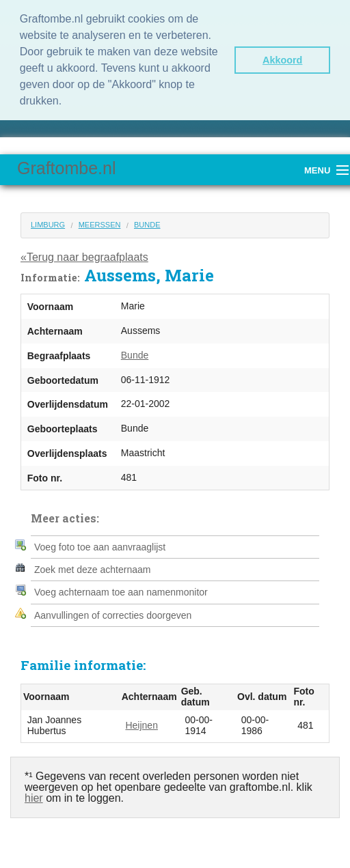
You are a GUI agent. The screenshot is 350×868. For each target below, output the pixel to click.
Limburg (48, 225)
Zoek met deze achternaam (92, 570)
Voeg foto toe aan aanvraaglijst (100, 547)
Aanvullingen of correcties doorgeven (113, 615)
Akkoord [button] (282, 60)
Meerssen (100, 225)
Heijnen (141, 725)
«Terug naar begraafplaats (84, 257)
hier (34, 798)
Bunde (147, 225)
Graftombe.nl (67, 168)
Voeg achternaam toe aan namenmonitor (121, 592)
